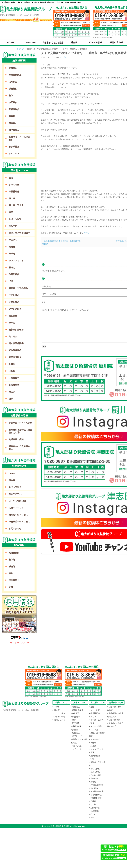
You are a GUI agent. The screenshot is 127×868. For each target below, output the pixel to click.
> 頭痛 (92, 723)
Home (12, 473)
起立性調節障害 (16, 343)
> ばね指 (92, 804)
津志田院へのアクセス (19, 522)
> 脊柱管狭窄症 (95, 795)
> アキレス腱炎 (95, 775)
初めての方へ (15, 494)
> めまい (92, 814)
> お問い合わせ (59, 720)
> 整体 (73, 720)
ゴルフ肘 (13, 226)
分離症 (12, 364)
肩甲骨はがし (15, 130)
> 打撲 (92, 759)
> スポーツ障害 (95, 726)
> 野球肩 (92, 746)
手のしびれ (14, 295)
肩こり (12, 198)
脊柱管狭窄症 (15, 350)
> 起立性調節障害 (96, 791)
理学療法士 (14, 580)
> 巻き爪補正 (76, 746)
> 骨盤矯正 (75, 707)
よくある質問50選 (17, 501)
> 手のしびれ (94, 769)
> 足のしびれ (94, 772)
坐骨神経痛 (14, 192)
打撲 (11, 281)
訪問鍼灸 (13, 102)
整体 (11, 96)
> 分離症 (92, 801)
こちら (86, 233)
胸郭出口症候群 (16, 330)
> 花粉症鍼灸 (76, 726)
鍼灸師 (12, 567)
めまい (12, 392)
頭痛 (11, 212)
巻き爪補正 (14, 147)
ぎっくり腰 (14, 185)
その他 (63, 57)
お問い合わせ (15, 529)
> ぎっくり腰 (94, 710)
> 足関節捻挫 (94, 756)
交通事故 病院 (16, 439)
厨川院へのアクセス (18, 515)
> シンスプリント (96, 749)
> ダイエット (76, 749)
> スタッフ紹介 (59, 713)
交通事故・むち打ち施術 (20, 423)
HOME (20, 49)
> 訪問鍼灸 (75, 723)
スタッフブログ (16, 508)
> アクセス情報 (59, 717)
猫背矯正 (13, 123)
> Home (56, 707)
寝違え (12, 267)
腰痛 (11, 178)
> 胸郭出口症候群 (96, 785)
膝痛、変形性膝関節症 (19, 233)
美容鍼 (12, 116)
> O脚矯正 (75, 713)
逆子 (11, 399)
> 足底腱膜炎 (94, 811)
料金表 (12, 480)
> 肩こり (92, 717)
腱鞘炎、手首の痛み (18, 288)
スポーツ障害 (15, 219)
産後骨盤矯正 (15, 75)
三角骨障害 (14, 378)
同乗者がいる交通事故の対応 (20, 448)
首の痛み (13, 337)
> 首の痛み (93, 788)
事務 (11, 573)
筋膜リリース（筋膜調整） (19, 138)
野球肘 (12, 323)
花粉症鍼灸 (14, 109)
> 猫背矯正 (75, 733)
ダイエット (14, 154)
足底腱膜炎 (14, 385)
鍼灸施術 (13, 89)
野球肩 (12, 254)
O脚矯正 (13, 82)
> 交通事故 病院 (114, 720)
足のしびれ (14, 302)
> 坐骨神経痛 (94, 713)
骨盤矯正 (13, 68)
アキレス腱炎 (15, 309)
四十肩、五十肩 (16, 205)
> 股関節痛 (93, 778)
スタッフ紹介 (15, 487)
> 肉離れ (92, 743)
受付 (11, 587)
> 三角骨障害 (94, 808)
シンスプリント (16, 261)
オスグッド (14, 240)
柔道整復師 (14, 553)
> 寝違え (92, 752)
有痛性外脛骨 (15, 357)
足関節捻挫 (14, 274)
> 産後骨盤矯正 (77, 710)
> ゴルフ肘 (93, 730)
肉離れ (12, 247)
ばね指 (12, 371)
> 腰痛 (92, 707)
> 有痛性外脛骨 (95, 798)
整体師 (12, 560)
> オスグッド (94, 739)
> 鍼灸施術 (75, 717)
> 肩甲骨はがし (77, 736)
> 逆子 (92, 817)
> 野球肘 (92, 782)
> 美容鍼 (74, 730)
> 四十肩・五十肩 (96, 720)
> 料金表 (56, 710)
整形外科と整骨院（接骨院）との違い (20, 431)
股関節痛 (13, 316)
